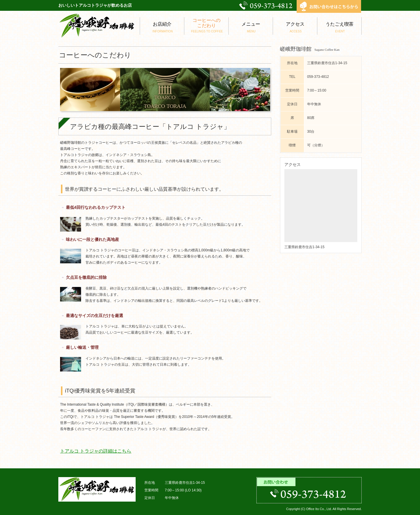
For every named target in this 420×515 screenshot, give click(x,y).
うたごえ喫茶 (339, 27)
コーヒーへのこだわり (206, 26)
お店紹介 (162, 27)
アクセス (295, 27)
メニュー (251, 27)
